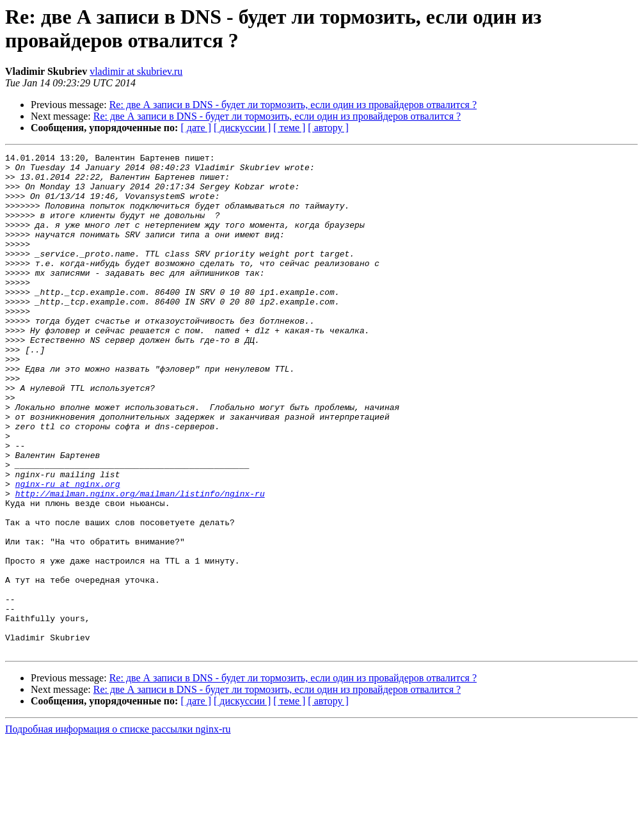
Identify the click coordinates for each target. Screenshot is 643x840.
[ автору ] (328, 128)
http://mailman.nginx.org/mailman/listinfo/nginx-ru (140, 562)
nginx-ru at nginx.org (68, 551)
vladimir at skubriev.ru (136, 71)
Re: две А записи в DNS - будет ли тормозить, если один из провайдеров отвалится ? (293, 105)
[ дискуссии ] (242, 128)
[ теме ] (289, 128)
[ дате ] (196, 128)
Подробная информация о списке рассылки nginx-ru (118, 829)
